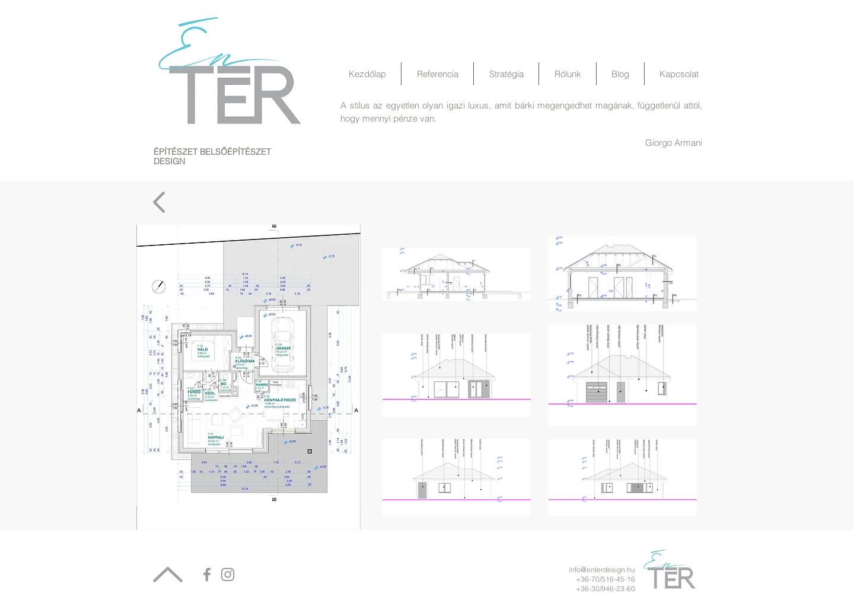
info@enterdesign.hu (602, 569)
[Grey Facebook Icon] (207, 574)
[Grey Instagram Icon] (228, 574)
